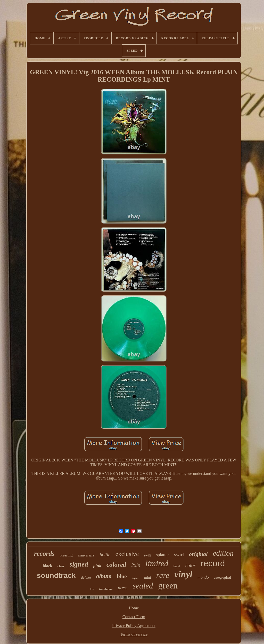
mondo (203, 577)
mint (147, 578)
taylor (135, 578)
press (123, 588)
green (168, 586)
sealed (143, 586)
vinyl (183, 574)
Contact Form (134, 617)
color (191, 565)
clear (61, 566)
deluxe (86, 577)
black (48, 566)
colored (116, 565)
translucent (106, 589)
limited (157, 563)
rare (163, 575)
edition (223, 553)
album (104, 576)
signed (79, 564)
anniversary (86, 555)
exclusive (127, 554)
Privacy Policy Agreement (134, 626)
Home (134, 608)
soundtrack (56, 575)
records (44, 553)
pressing (66, 555)
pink (97, 566)
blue (122, 576)
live (92, 589)
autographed (222, 578)
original (198, 554)
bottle (105, 555)
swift (147, 555)
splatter (162, 555)
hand (177, 566)
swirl (179, 555)
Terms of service (134, 634)
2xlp (136, 565)
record (213, 563)
